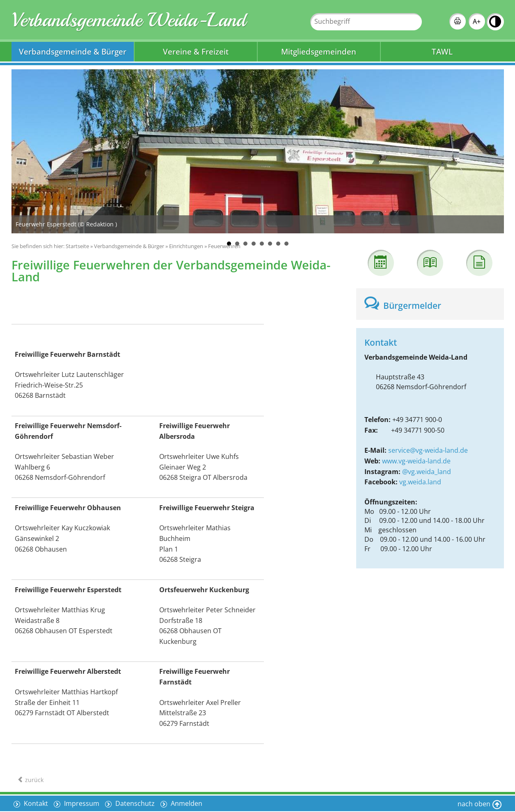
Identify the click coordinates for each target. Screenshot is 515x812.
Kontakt (35, 803)
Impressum (81, 803)
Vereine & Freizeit (196, 51)
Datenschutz (134, 803)
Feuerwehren (224, 246)
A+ (477, 21)
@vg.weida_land (427, 472)
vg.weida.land (420, 482)
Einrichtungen (186, 246)
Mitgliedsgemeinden (319, 51)
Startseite (77, 246)
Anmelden (186, 803)
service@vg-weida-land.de (428, 450)
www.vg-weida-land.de (416, 461)
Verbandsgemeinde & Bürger (73, 51)
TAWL (442, 51)
